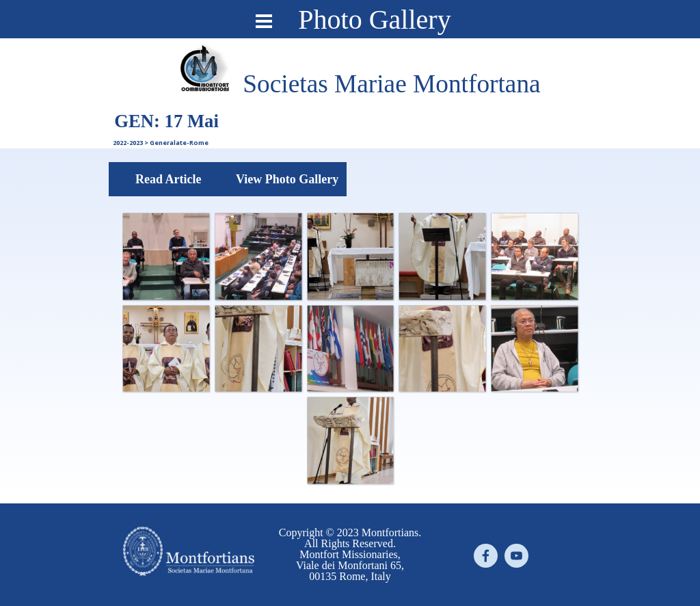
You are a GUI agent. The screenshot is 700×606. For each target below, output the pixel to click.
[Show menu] (264, 21)
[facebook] (486, 556)
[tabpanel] (392, 84)
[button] (166, 256)
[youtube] (516, 556)
